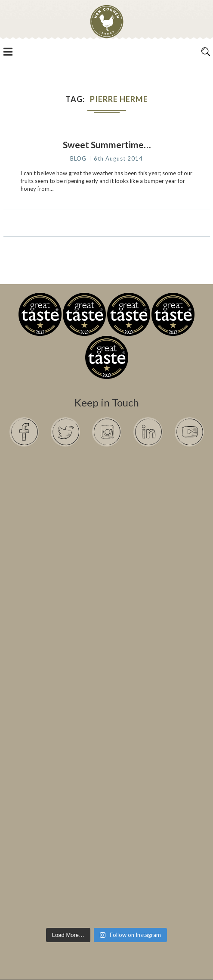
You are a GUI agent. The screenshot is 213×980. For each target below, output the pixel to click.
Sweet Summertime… (107, 144)
